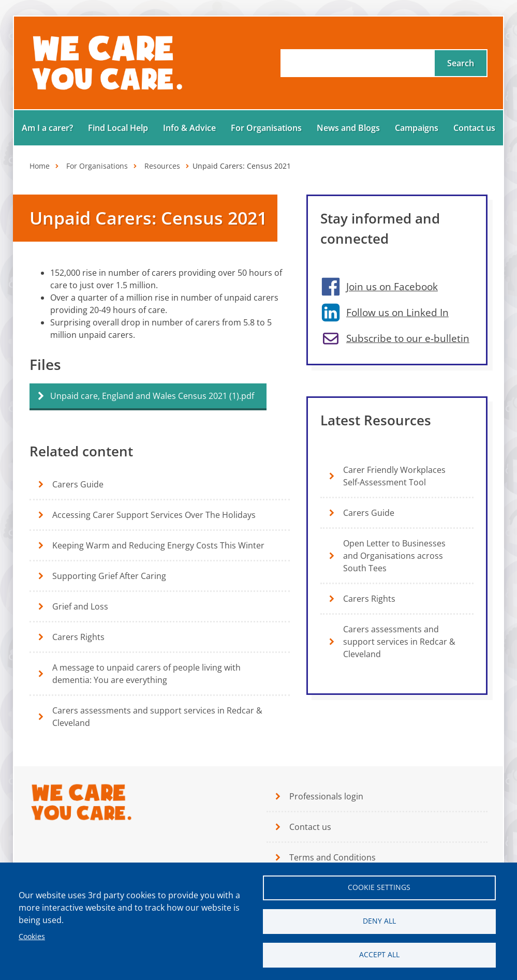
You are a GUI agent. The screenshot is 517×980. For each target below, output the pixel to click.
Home (40, 166)
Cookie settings (379, 887)
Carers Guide (78, 484)
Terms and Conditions (333, 857)
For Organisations (266, 128)
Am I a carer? (47, 128)
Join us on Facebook (392, 286)
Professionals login (326, 796)
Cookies (32, 936)
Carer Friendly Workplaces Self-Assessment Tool (394, 476)
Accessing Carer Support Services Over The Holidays (154, 515)
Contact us (474, 128)
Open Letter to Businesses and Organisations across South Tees (394, 556)
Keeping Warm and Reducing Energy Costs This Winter (158, 545)
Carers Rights (78, 637)
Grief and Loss (80, 606)
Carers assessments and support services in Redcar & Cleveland (157, 717)
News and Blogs (348, 128)
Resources (162, 166)
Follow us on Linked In (397, 312)
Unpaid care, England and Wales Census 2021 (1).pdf (152, 396)
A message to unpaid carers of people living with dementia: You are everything (146, 674)
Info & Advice (189, 128)
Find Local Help (118, 128)
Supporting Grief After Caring (109, 576)
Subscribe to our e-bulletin (408, 338)
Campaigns (417, 128)
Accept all (379, 954)
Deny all (379, 921)
